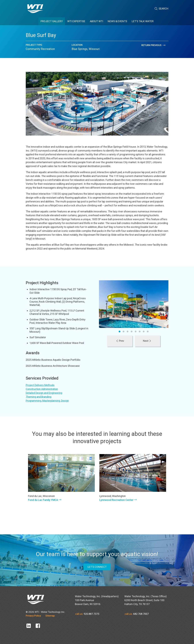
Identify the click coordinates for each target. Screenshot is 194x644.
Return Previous (154, 45)
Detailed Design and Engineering (44, 393)
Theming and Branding (39, 397)
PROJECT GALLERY (52, 21)
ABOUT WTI (96, 21)
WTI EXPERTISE (76, 21)
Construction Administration (42, 389)
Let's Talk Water (143, 21)
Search (161, 9)
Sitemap (50, 616)
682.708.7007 (141, 614)
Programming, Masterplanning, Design (47, 401)
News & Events (117, 21)
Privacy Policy (33, 616)
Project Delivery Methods (40, 385)
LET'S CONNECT (97, 567)
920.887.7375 (91, 614)
